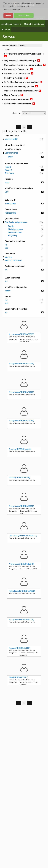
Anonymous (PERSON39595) (21, 334)
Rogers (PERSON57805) (19, 648)
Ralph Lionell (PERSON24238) (22, 591)
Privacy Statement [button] (12, 9)
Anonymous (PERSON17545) (21, 564)
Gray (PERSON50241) (18, 677)
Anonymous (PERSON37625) (21, 392)
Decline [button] (8, 16)
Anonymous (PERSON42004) (21, 364)
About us (6, 29)
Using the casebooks (34, 24)
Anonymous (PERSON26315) (21, 619)
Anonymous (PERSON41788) (21, 421)
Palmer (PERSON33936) (19, 478)
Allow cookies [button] (24, 16)
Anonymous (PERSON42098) (21, 506)
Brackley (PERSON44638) (20, 449)
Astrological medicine (11, 24)
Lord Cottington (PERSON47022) (23, 536)
